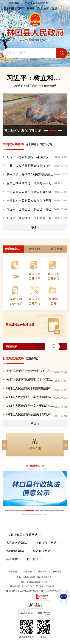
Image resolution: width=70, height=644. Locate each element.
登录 (47, 8)
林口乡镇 (33, 559)
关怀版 (31, 8)
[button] (52, 347)
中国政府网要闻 (13, 144)
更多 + (35, 424)
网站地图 (57, 571)
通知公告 (46, 144)
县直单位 (12, 559)
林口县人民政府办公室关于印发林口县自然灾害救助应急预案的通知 (30, 397)
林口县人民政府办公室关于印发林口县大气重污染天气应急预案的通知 (30, 406)
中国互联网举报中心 (51, 591)
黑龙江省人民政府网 (36, 3)
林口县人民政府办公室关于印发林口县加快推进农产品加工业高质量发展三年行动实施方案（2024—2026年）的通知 (30, 414)
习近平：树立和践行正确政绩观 (35, 86)
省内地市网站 (15, 551)
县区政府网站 (42, 551)
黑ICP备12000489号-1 (46, 586)
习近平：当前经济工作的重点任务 (29, 218)
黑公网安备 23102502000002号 (22, 591)
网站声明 (42, 571)
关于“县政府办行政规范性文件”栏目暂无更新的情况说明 (30, 371)
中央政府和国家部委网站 (21, 535)
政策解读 (32, 358)
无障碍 (21, 8)
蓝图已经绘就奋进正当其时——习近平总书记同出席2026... (31, 183)
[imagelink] (35, 326)
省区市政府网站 (16, 543)
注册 (54, 8)
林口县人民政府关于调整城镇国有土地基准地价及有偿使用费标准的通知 (30, 388)
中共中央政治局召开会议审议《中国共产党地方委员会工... (31, 166)
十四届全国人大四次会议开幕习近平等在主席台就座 (31, 192)
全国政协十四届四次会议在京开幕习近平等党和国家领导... (31, 201)
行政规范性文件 (13, 358)
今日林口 (32, 144)
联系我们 (28, 571)
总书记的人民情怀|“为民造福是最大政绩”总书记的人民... (31, 175)
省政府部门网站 (46, 543)
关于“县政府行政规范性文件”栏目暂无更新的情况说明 (30, 380)
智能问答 (9, 8)
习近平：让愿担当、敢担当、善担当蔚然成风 (31, 209)
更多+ (35, 228)
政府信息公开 (14, 249)
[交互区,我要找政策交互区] (35, 347)
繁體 (39, 8)
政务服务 (35, 249)
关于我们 (13, 571)
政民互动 (57, 249)
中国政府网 (12, 3)
